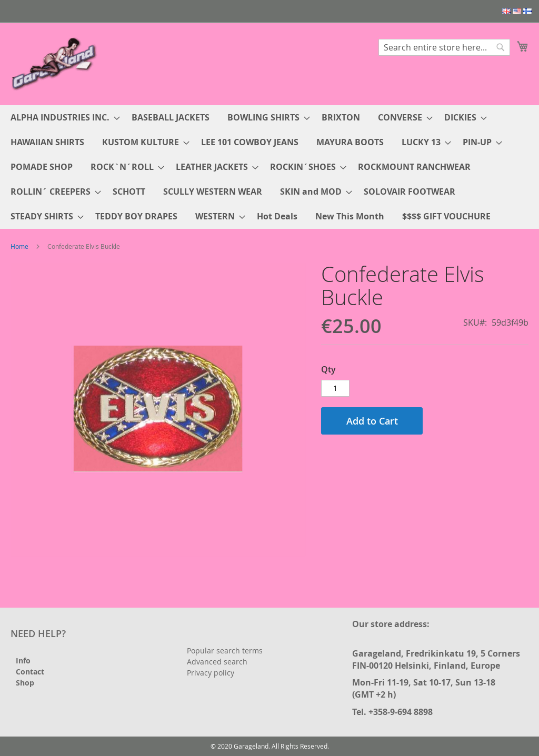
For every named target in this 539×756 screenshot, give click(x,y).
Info (23, 661)
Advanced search (217, 662)
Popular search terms (225, 651)
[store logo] (55, 63)
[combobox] (444, 47)
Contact (30, 672)
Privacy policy (211, 673)
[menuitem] (62, 118)
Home (19, 246)
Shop (25, 683)
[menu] (269, 167)
